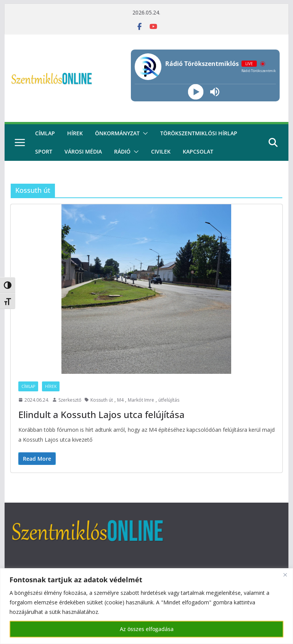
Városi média (83, 151)
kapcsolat (198, 151)
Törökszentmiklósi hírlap (199, 133)
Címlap (28, 386)
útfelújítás (169, 400)
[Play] (196, 92)
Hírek (75, 133)
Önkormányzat (117, 133)
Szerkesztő (70, 400)
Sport (44, 151)
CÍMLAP (45, 133)
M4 (120, 400)
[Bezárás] (285, 575)
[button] (144, 133)
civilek (161, 151)
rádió (122, 151)
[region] (146, 606)
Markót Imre (141, 400)
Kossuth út (102, 400)
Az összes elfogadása (147, 629)
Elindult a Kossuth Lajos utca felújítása (101, 414)
